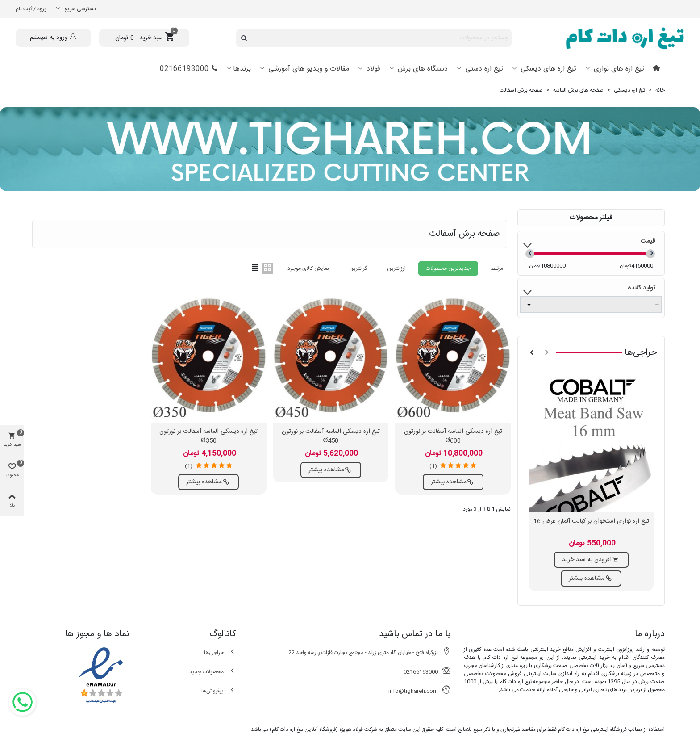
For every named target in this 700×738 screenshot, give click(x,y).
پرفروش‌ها (219, 691)
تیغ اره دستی (483, 69)
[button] (547, 353)
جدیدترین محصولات (448, 268)
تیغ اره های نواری (618, 69)
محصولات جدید (213, 672)
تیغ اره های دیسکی (547, 69)
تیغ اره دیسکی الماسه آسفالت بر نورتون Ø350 (208, 436)
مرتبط (497, 268)
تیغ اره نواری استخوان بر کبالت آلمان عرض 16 (591, 522)
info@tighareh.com (419, 691)
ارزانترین (396, 268)
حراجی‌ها (641, 353)
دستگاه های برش (422, 69)
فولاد (372, 69)
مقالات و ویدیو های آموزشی (308, 69)
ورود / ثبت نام (31, 9)
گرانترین (358, 268)
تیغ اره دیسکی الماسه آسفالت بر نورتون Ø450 (331, 436)
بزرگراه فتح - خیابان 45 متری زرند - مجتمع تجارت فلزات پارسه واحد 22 (369, 652)
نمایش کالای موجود (308, 268)
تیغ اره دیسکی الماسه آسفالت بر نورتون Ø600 (453, 436)
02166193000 (189, 69)
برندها (242, 69)
